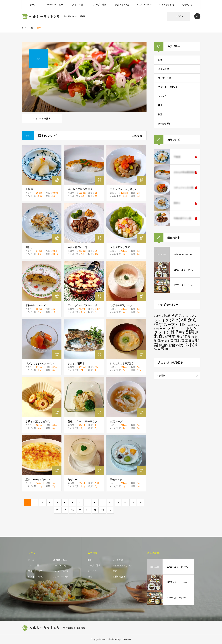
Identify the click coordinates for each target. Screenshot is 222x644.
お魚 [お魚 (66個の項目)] (167, 315)
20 (80, 510)
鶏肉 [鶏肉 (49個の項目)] (165, 349)
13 (118, 503)
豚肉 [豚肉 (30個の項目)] (191, 341)
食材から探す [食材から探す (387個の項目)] (185, 345)
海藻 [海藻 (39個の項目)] (157, 341)
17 (57, 510)
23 (103, 510)
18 (65, 510)
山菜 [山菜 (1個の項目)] (165, 337)
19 (72, 510)
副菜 (160, 114)
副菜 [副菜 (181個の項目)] (190, 332)
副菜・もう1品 (122, 5)
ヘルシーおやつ (145, 5)
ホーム (33, 5)
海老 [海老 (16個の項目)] (195, 337)
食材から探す (165, 124)
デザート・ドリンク (168, 87)
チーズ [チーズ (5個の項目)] (164, 329)
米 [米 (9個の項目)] (169, 341)
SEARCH (197, 16)
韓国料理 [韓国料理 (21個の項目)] (165, 345)
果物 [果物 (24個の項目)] (179, 337)
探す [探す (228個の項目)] (172, 336)
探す (160, 105)
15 (133, 503)
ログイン (179, 16)
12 (110, 503)
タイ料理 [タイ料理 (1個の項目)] (189, 325)
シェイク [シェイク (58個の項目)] (162, 320)
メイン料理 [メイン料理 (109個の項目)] (168, 332)
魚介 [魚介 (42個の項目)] (157, 349)
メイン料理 (77, 5)
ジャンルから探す (42, 118)
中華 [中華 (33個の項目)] (182, 332)
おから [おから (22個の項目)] (159, 316)
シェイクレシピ (167, 5)
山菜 (160, 60)
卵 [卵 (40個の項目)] (196, 332)
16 (140, 503)
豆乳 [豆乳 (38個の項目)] (177, 341)
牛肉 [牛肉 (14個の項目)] (164, 341)
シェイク (162, 96)
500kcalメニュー (55, 5)
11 (103, 503)
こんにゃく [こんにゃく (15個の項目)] (190, 316)
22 (95, 510)
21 (88, 510)
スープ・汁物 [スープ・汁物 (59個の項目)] (175, 325)
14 (125, 503)
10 (95, 503)
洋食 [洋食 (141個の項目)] (187, 336)
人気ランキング (189, 5)
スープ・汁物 (100, 5)
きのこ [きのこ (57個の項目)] (177, 316)
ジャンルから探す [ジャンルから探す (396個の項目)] (176, 322)
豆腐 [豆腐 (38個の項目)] (185, 341)
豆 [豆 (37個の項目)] (172, 341)
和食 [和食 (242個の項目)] (159, 336)
